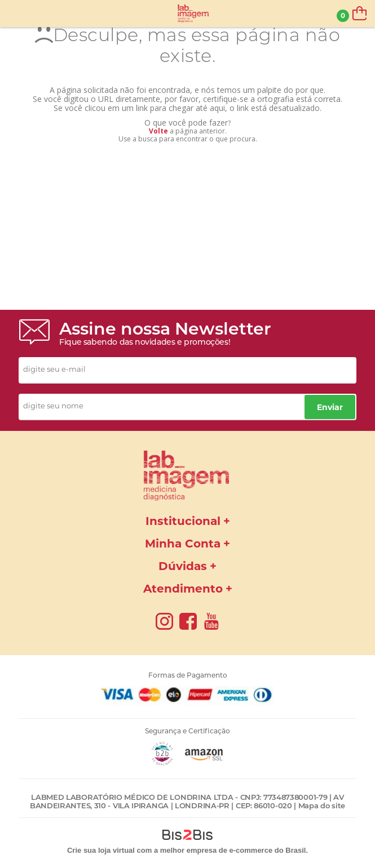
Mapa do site (322, 805)
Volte (158, 131)
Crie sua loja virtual (101, 850)
